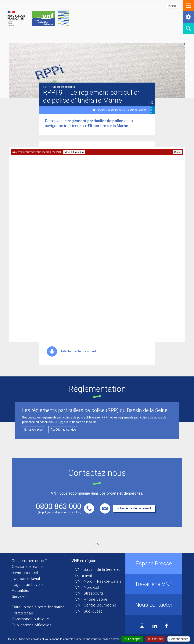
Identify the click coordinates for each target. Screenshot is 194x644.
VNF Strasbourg (89, 593)
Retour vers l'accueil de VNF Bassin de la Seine (121, 110)
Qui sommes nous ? (29, 561)
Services (19, 596)
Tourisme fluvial (26, 578)
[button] (188, 6)
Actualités (20, 590)
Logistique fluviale (28, 585)
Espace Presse (154, 563)
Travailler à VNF (154, 584)
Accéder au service (63, 430)
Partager (151, 103)
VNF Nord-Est (87, 587)
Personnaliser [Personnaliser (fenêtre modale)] (179, 639)
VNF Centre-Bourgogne (96, 605)
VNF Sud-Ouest (89, 611)
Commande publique (30, 619)
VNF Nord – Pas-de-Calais (98, 581)
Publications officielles (32, 625)
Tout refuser (155, 639)
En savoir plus (34, 430)
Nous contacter (154, 605)
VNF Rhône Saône (91, 599)
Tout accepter (132, 639)
